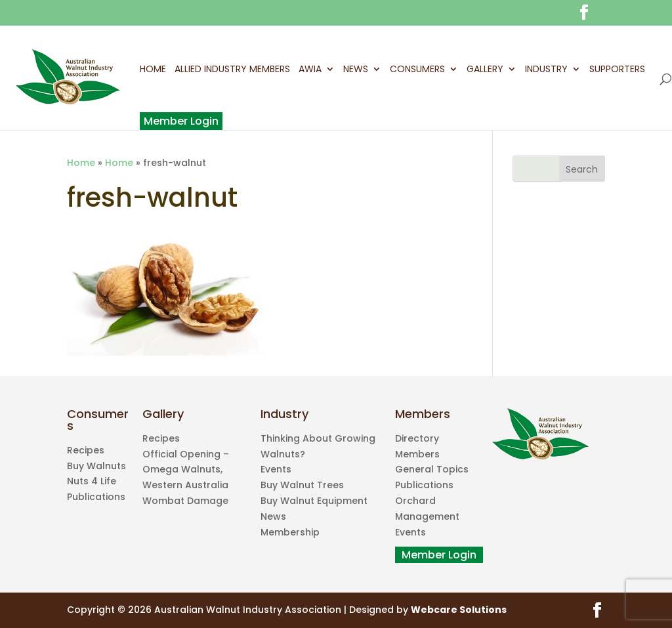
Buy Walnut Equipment (314, 501)
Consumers (417, 70)
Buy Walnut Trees (302, 485)
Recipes (86, 450)
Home (153, 70)
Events (276, 469)
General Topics (432, 469)
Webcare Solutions (459, 610)
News (356, 70)
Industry (546, 70)
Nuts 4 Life (92, 481)
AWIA (310, 70)
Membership (290, 532)
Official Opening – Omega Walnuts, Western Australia (186, 470)
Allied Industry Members (232, 70)
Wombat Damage (185, 501)
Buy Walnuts (96, 466)
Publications (96, 497)
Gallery (485, 70)
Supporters (617, 70)
